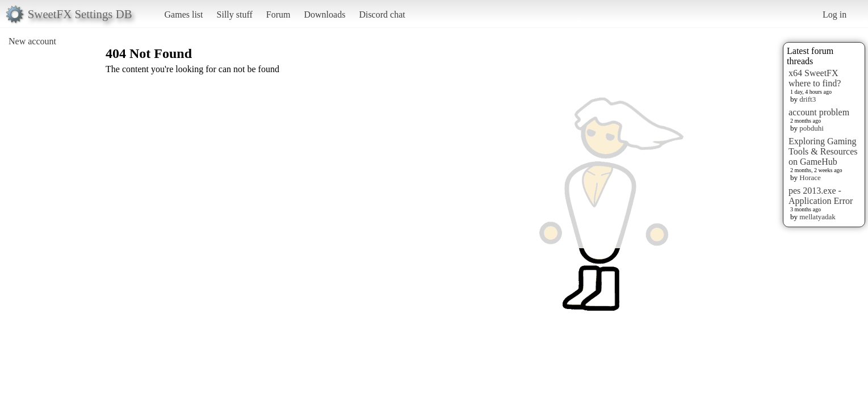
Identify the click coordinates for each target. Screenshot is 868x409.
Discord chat (382, 14)
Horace (810, 178)
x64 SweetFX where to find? (815, 78)
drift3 (808, 99)
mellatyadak (817, 217)
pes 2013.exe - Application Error (821, 196)
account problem (819, 112)
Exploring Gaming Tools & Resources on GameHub (823, 151)
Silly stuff (235, 14)
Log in (835, 14)
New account (32, 41)
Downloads (324, 14)
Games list (184, 14)
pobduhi (812, 128)
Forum (278, 14)
